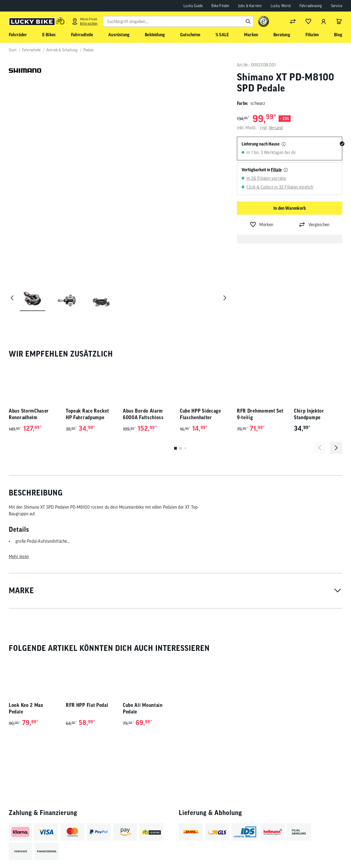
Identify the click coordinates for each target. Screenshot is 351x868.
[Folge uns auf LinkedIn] (313, 849)
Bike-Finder (220, 6)
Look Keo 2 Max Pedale (26, 644)
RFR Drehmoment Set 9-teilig (260, 350)
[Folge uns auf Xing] (328, 849)
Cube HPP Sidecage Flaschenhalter (200, 350)
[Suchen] (248, 21)
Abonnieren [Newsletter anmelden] (234, 851)
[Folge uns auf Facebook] (268, 849)
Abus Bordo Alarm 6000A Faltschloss (143, 350)
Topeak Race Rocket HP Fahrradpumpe (87, 350)
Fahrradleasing (311, 6)
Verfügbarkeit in (262, 170)
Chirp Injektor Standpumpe (309, 350)
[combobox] (178, 21)
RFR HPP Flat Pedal (87, 641)
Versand (276, 128)
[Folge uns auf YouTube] (298, 849)
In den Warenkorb (290, 208)
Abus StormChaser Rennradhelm (29, 350)
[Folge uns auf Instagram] (283, 849)
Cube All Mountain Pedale (143, 644)
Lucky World (281, 6)
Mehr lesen (19, 492)
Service (337, 6)
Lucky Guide (193, 6)
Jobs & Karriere (250, 6)
